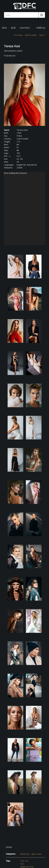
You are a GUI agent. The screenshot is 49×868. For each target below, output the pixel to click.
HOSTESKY (25, 28)
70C (22, 864)
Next (42, 35)
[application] (24, 208)
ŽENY (4, 28)
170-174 (24, 861)
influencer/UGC (27, 867)
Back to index (31, 35)
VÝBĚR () (41, 28)
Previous (19, 35)
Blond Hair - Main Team (31, 854)
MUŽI (13, 28)
